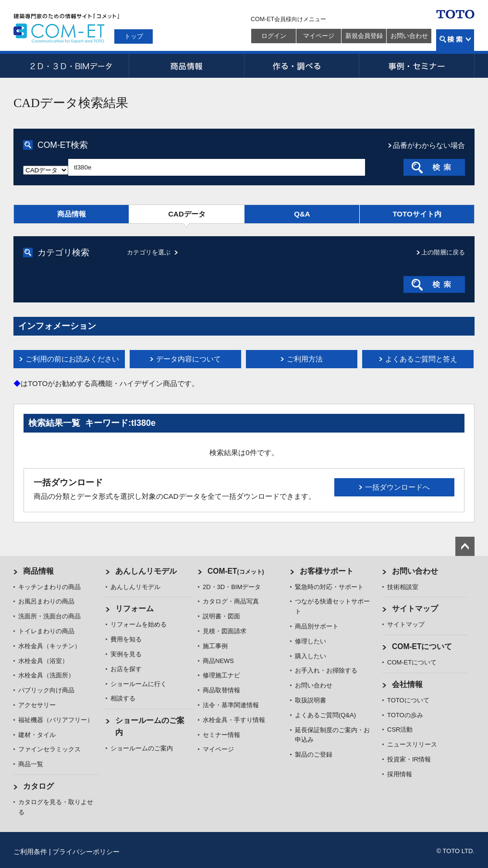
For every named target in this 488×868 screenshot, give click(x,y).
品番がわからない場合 (429, 145)
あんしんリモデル (146, 571)
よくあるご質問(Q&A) (325, 715)
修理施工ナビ (221, 675)
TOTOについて (408, 700)
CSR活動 (400, 729)
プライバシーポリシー (86, 852)
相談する (123, 698)
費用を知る (126, 639)
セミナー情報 (221, 735)
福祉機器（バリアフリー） (56, 720)
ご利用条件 (30, 852)
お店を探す (126, 669)
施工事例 (215, 646)
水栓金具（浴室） (43, 661)
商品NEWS (218, 661)
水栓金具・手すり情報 (234, 720)
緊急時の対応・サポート (329, 587)
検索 (455, 40)
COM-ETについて (422, 646)
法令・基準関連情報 (231, 705)
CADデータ (187, 214)
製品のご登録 (314, 754)
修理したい (311, 641)
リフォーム (134, 609)
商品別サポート (317, 626)
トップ (134, 36)
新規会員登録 (364, 36)
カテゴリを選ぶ (149, 252)
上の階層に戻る (443, 252)
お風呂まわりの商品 (46, 601)
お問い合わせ (409, 36)
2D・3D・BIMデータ (71, 66)
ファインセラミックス (49, 749)
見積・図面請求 (225, 631)
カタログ (38, 786)
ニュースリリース (412, 744)
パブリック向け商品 (46, 690)
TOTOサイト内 (417, 214)
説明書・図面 (221, 616)
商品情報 (186, 66)
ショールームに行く (139, 684)
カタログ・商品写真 (231, 601)
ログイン (274, 36)
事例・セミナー (417, 66)
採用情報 (400, 774)
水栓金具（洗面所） (46, 675)
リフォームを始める (139, 624)
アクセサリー (37, 705)
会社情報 (407, 684)
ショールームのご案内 (142, 748)
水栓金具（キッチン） (49, 646)
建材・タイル (37, 735)
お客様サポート (327, 571)
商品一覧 (31, 764)
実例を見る (126, 654)
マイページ (319, 36)
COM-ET (236, 571)
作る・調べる (302, 66)
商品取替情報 (221, 690)
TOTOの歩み (405, 715)
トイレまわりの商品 (46, 631)
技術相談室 (403, 587)
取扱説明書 (311, 700)
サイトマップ (415, 609)
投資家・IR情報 (409, 759)
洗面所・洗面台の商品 (49, 616)
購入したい (311, 656)
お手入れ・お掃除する (326, 670)
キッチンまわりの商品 (49, 587)
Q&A (302, 214)
